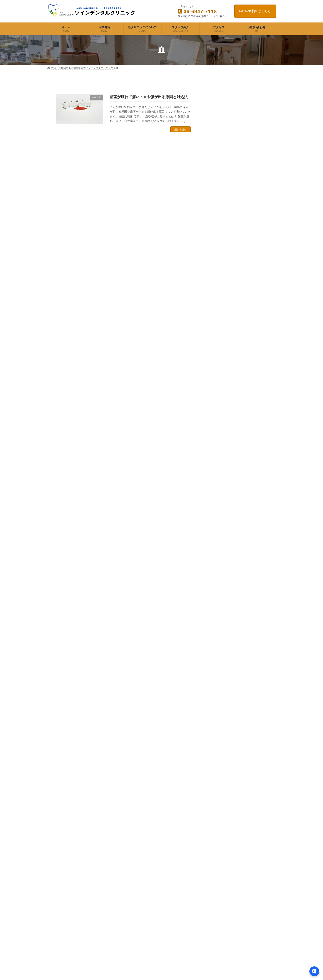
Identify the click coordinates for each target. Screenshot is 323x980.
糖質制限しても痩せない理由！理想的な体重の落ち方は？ (252, 496)
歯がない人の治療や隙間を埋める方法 (241, 317)
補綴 (219, 685)
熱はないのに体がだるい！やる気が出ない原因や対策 (252, 565)
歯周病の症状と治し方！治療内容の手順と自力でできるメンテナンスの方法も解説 (241, 121)
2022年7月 (224, 836)
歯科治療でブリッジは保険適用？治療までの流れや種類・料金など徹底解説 (241, 139)
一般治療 (223, 649)
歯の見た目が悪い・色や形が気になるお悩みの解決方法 (241, 304)
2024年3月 (224, 736)
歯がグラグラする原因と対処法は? (242, 279)
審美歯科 (223, 667)
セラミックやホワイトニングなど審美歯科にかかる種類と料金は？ (241, 195)
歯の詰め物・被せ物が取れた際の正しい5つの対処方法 (241, 254)
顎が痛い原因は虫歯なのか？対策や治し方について (241, 348)
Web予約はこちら (255, 11)
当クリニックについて (140, 899)
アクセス (133, 914)
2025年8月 (224, 718)
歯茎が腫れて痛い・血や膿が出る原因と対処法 (149, 97)
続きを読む (180, 130)
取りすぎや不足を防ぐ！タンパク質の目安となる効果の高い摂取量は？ (252, 519)
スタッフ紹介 (135, 906)
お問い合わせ (135, 921)
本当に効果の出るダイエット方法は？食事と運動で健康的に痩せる (252, 474)
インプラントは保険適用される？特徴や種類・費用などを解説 (241, 168)
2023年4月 (224, 782)
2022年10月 (225, 818)
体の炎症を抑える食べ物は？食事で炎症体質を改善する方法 (252, 608)
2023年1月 (224, 809)
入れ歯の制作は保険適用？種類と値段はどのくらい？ (241, 155)
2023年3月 (224, 791)
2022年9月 (224, 827)
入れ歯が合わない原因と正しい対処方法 (241, 268)
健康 (219, 658)
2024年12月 (225, 727)
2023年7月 (224, 754)
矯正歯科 (223, 676)
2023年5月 (224, 772)
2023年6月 (224, 763)
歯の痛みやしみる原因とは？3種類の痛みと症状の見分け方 (242, 241)
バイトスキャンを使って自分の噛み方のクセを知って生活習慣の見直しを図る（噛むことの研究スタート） (252, 393)
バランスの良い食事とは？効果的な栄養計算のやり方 (252, 542)
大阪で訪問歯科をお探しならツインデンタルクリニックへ (241, 208)
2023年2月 (224, 800)
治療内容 (133, 892)
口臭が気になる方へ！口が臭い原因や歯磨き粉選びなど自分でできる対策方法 (241, 333)
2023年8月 (224, 745)
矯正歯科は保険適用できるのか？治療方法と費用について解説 (241, 182)
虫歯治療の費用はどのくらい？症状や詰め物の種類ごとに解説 (241, 106)
